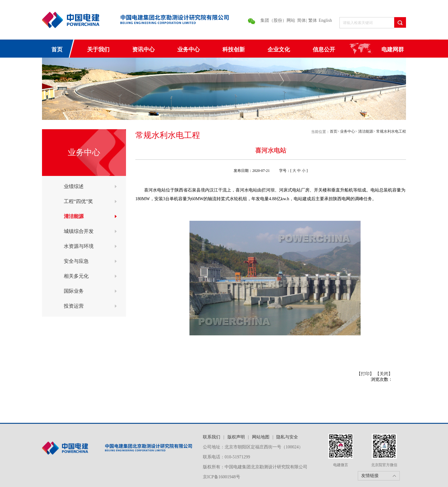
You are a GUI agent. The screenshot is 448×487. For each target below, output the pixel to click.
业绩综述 (74, 186)
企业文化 (279, 50)
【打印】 (365, 374)
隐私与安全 (287, 437)
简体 (301, 20)
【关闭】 (384, 374)
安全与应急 (76, 261)
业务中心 (189, 50)
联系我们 (212, 437)
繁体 (313, 20)
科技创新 (234, 50)
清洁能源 (74, 216)
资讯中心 (143, 50)
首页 (57, 50)
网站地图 (261, 437)
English (325, 20)
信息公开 (324, 50)
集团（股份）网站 (278, 20)
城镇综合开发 (79, 231)
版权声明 (236, 437)
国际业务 (74, 291)
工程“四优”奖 (78, 201)
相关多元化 (76, 276)
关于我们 (98, 50)
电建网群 (393, 50)
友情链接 (370, 476)
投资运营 (74, 306)
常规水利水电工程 (391, 131)
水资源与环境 (79, 246)
